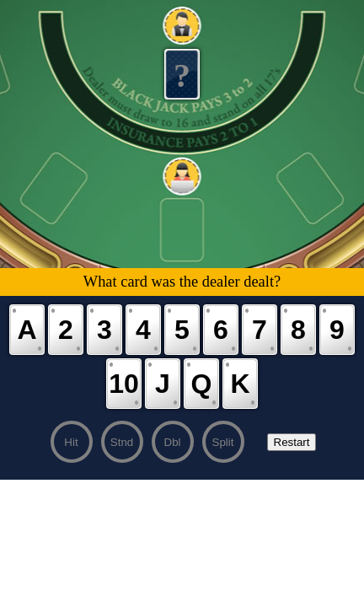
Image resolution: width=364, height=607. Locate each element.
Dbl (173, 442)
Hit (71, 442)
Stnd (122, 442)
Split (223, 442)
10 (124, 384)
